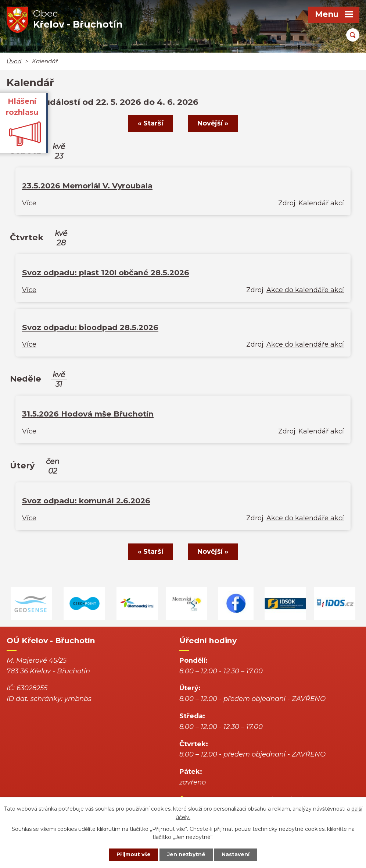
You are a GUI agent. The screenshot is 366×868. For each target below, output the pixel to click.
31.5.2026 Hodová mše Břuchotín (88, 414)
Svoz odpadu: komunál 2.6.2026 (86, 501)
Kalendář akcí (321, 203)
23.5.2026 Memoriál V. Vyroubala (87, 186)
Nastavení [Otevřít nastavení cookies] (237, 854)
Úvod (14, 61)
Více (29, 203)
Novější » (213, 123)
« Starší (150, 123)
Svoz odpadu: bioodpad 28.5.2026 (90, 327)
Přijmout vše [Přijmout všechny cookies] (133, 854)
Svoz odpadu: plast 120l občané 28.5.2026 (106, 272)
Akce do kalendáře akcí (305, 290)
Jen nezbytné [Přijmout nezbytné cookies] (186, 854)
